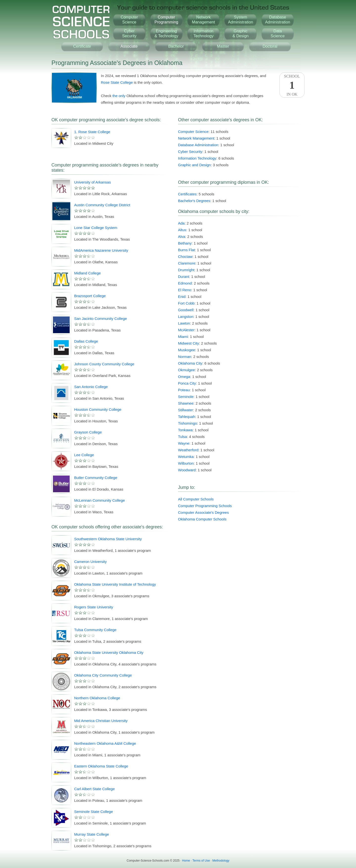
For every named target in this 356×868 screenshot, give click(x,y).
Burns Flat (186, 250)
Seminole (186, 397)
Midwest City (189, 343)
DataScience (278, 33)
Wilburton (186, 463)
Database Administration (198, 145)
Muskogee (187, 350)
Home (186, 861)
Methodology (221, 861)
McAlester (186, 330)
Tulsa (182, 437)
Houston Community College (98, 409)
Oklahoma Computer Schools (202, 519)
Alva (182, 237)
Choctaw (185, 257)
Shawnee (186, 403)
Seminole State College (94, 812)
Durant (184, 277)
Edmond (185, 283)
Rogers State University (94, 607)
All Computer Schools (196, 499)
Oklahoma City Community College (103, 675)
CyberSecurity (129, 33)
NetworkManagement (203, 20)
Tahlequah (187, 417)
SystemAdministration (240, 20)
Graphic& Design (241, 33)
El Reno (185, 290)
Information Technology (197, 158)
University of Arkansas (92, 182)
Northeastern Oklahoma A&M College (105, 743)
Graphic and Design (194, 165)
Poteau (184, 390)
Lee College (84, 455)
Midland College (88, 273)
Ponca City (187, 383)
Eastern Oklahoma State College (101, 766)
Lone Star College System (96, 228)
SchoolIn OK (292, 85)
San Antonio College (91, 387)
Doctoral (270, 46)
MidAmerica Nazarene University (101, 250)
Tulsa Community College (95, 630)
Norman (185, 357)
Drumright (186, 270)
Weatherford (188, 450)
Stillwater (186, 410)
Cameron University (90, 562)
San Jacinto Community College (100, 319)
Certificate (82, 46)
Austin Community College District (102, 205)
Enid (182, 297)
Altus (182, 230)
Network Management (196, 138)
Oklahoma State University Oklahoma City (109, 652)
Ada (181, 223)
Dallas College (86, 341)
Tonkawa (185, 430)
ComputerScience (129, 20)
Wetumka (186, 457)
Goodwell (186, 310)
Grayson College (88, 432)
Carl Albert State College (94, 789)
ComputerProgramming (166, 20)
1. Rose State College (92, 132)
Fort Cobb (186, 303)
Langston (186, 317)
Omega (184, 377)
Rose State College (117, 82)
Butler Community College (96, 478)
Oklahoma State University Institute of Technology (115, 584)
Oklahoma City (190, 363)
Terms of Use (201, 861)
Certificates (187, 194)
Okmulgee (186, 370)
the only (119, 96)
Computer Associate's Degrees (203, 512)
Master (223, 46)
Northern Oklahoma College (97, 698)
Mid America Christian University (101, 721)
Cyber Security (190, 152)
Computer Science (193, 132)
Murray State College (92, 834)
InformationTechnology (204, 33)
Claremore (187, 263)
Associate (129, 46)
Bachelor (176, 46)
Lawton (184, 323)
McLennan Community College (100, 500)
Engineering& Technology (166, 33)
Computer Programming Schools (205, 506)
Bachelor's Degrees (194, 201)
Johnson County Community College (104, 364)
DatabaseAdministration (278, 20)
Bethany (185, 243)
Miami (183, 337)
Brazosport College (90, 296)
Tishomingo (188, 423)
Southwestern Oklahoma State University (108, 539)
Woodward (187, 470)
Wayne (184, 443)
